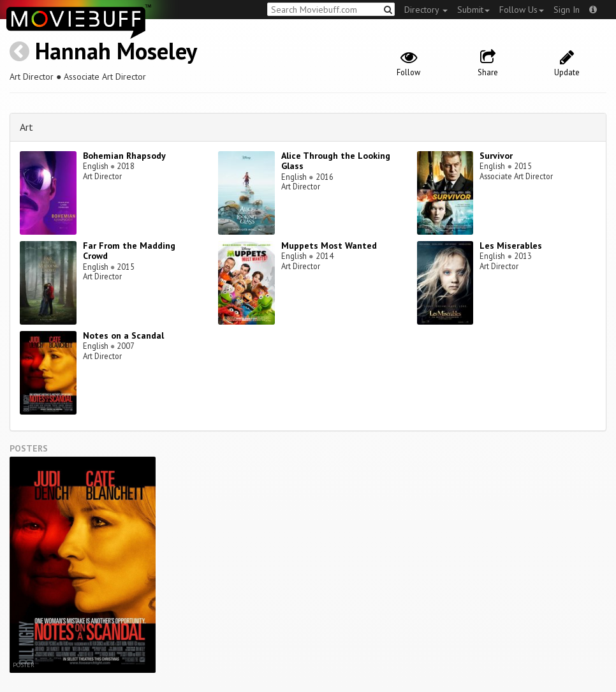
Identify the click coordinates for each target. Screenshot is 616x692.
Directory (426, 10)
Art (26, 127)
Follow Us (522, 10)
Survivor (496, 156)
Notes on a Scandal (123, 335)
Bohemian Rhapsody (124, 156)
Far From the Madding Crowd (129, 251)
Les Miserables (511, 246)
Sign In (567, 10)
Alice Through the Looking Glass (336, 161)
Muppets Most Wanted (329, 246)
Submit (473, 10)
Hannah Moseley (116, 51)
